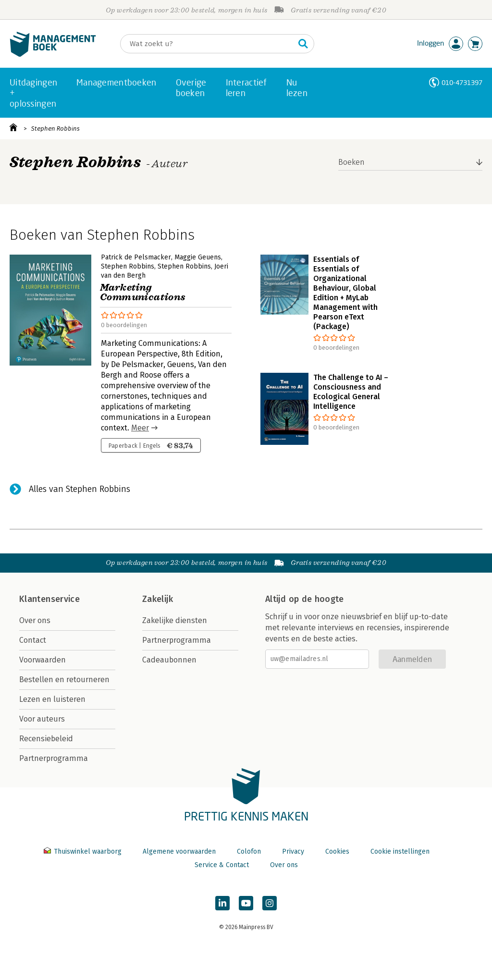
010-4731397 (462, 82)
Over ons (35, 620)
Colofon (249, 851)
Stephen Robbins (55, 129)
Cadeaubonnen (169, 660)
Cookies (337, 851)
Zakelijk (158, 599)
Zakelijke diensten (175, 620)
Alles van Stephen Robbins (80, 489)
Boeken (351, 162)
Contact (33, 640)
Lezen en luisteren (52, 699)
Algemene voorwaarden (179, 851)
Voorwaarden (43, 660)
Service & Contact (222, 865)
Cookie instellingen (400, 851)
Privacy (293, 851)
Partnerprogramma (54, 758)
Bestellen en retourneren (64, 680)
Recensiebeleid (46, 739)
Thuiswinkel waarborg (84, 851)
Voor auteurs (42, 719)
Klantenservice (49, 599)
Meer (140, 428)
